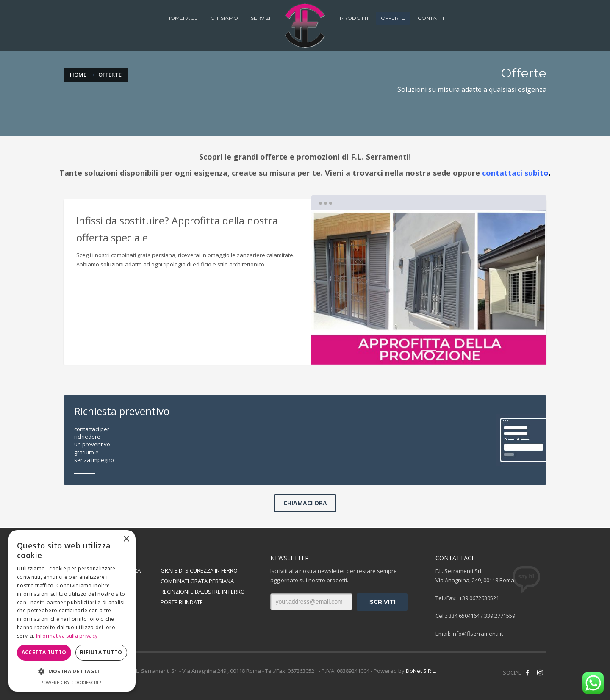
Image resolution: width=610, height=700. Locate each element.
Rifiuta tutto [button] (101, 652)
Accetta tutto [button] (44, 652)
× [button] (126, 539)
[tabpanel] (429, 288)
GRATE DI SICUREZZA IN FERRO (199, 570)
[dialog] (72, 611)
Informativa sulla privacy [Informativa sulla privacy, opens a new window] (67, 636)
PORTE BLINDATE (182, 602)
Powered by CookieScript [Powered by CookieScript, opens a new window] (72, 682)
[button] (72, 672)
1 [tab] (429, 351)
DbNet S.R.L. (421, 671)
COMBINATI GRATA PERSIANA (197, 581)
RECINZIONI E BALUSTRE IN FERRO (203, 592)
